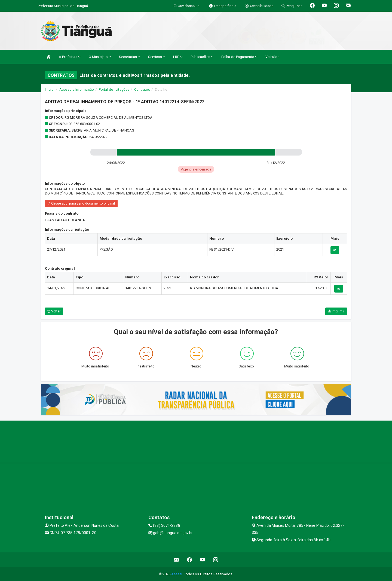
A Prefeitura (70, 57)
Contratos (142, 89)
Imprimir (336, 311)
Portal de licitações (114, 89)
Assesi (177, 574)
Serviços (157, 57)
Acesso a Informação (77, 89)
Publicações (202, 57)
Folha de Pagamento (239, 57)
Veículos (272, 57)
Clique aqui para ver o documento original (81, 203)
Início (49, 89)
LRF (178, 57)
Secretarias (129, 57)
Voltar (54, 311)
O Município (100, 57)
